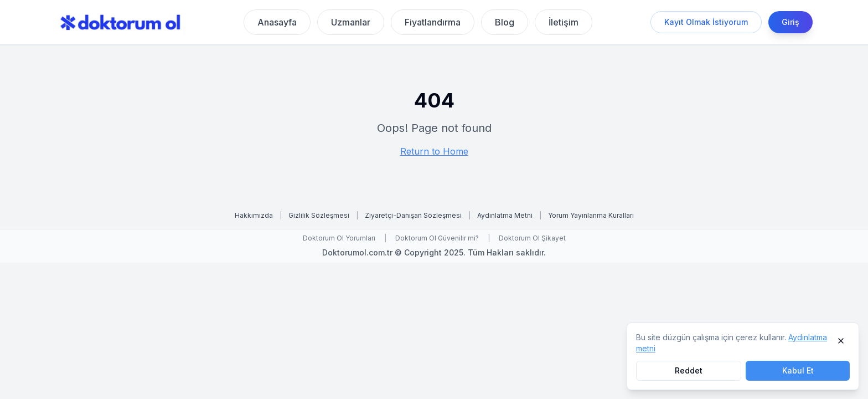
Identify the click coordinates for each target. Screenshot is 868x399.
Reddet (689, 370)
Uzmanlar (351, 22)
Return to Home (434, 151)
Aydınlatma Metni (505, 215)
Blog (505, 22)
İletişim (564, 22)
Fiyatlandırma (433, 22)
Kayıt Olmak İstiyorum (706, 22)
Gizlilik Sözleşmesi (319, 215)
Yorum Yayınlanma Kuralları (591, 215)
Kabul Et (798, 370)
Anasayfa (277, 22)
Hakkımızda (254, 215)
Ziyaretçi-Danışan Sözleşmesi (413, 215)
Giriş (790, 22)
